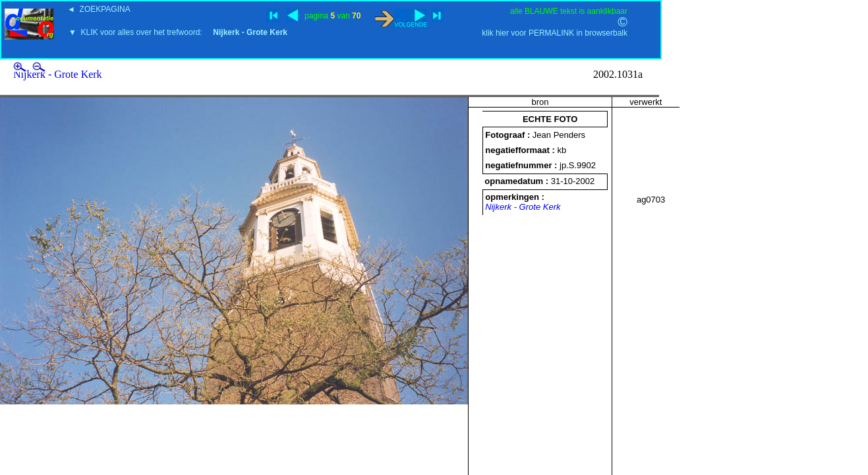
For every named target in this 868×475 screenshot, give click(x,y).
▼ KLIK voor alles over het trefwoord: (178, 32)
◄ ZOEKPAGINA (99, 9)
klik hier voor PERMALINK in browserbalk (555, 33)
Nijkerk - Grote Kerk (58, 74)
